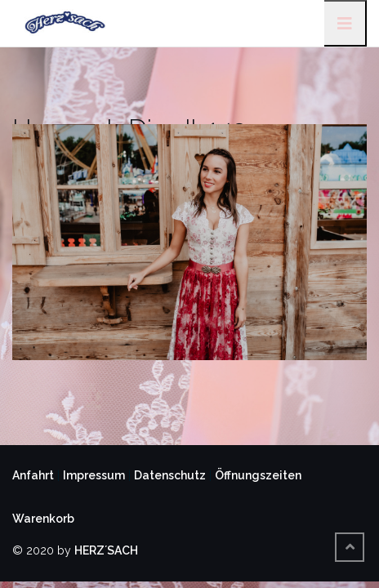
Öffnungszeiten (258, 475)
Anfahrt (33, 475)
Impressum (94, 475)
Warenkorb (43, 519)
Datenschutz (170, 475)
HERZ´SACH (106, 550)
